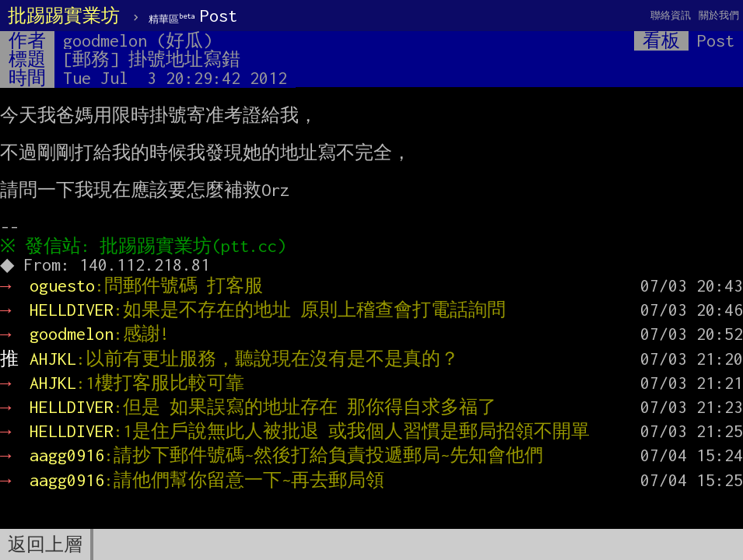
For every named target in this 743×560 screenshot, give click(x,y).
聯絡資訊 (671, 15)
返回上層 (45, 544)
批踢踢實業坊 (64, 16)
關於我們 (719, 15)
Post (193, 16)
